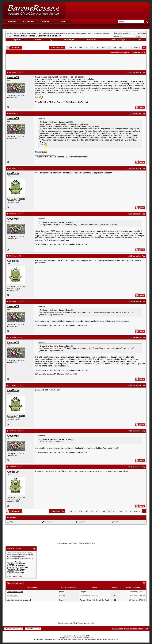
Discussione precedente (67, 543)
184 (86, 48)
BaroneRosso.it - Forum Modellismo (23, 34)
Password (118, 36)
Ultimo (137, 48)
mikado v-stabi (12, 596)
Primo (69, 48)
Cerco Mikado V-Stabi (15, 592)
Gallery (38, 40)
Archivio (133, 629)
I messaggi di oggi (118, 40)
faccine (12, 564)
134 (80, 48)
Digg (11, 522)
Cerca (140, 40)
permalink (137, 72)
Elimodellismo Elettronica (66, 34)
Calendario (92, 40)
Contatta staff (117, 629)
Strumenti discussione (119, 52)
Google (116, 522)
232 (98, 48)
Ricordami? (141, 34)
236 (120, 48)
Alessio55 (13, 77)
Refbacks (10, 573)
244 (126, 48)
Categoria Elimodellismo (46, 34)
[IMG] (15, 565)
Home (127, 629)
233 (103, 48)
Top (147, 629)
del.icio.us (48, 522)
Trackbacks (11, 569)
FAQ (50, 40)
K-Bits (102, 639)
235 (115, 48)
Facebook (82, 522)
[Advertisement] (108, 11)
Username (118, 33)
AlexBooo (13, 173)
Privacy (141, 629)
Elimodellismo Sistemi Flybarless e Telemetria (94, 34)
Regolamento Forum (14, 576)
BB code (10, 562)
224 (92, 48)
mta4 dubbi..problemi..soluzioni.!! (19, 600)
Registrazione (18, 40)
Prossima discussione (85, 543)
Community (68, 40)
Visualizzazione (137, 52)
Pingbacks (11, 571)
